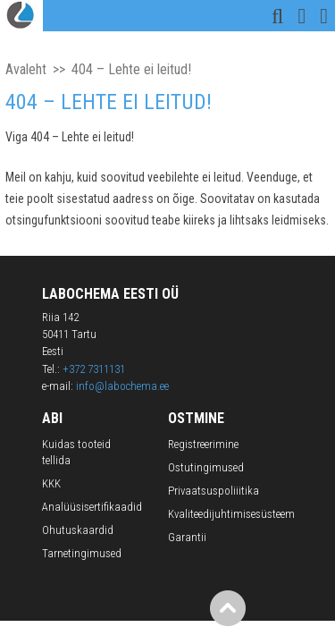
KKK (51, 483)
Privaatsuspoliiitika (214, 491)
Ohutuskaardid (78, 530)
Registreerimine (203, 444)
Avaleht (26, 69)
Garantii (187, 537)
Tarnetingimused (82, 553)
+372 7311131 (94, 369)
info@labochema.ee (122, 386)
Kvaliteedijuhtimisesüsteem (231, 514)
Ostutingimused (206, 467)
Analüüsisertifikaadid (92, 507)
